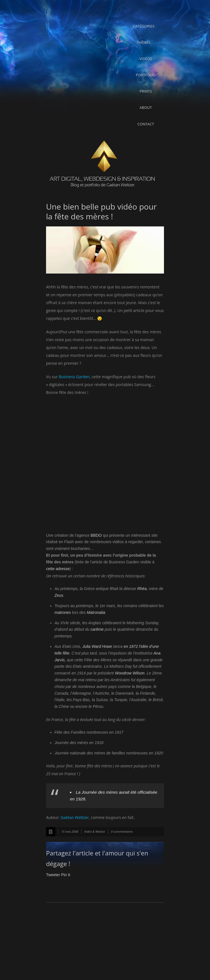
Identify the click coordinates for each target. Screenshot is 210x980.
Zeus (59, 595)
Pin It (66, 875)
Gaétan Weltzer (75, 817)
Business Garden (74, 377)
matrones (63, 612)
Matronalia (96, 612)
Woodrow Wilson (130, 673)
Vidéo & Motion (95, 831)
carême (97, 629)
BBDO (96, 535)
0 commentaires (122, 831)
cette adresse (58, 569)
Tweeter (53, 875)
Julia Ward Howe (97, 646)
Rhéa (142, 589)
